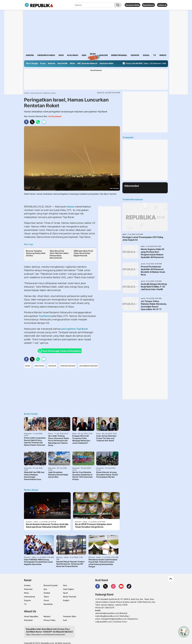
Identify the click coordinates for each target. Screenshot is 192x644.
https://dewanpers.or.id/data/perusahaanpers (46, 634)
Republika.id (148, 5)
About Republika (31, 616)
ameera (30, 55)
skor (61, 55)
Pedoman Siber (70, 616)
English (66, 600)
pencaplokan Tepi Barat (74, 329)
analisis (103, 55)
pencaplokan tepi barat (89, 366)
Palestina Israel (49, 93)
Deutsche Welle (132, 5)
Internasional (36, 93)
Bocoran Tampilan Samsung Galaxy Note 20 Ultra (36, 253)
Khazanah (28, 589)
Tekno (46, 597)
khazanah (73, 55)
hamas (28, 366)
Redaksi (47, 616)
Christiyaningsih (55, 116)
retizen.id (162, 5)
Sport (65, 593)
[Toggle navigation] (27, 5)
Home (26, 93)
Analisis (47, 593)
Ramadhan (48, 604)
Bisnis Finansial (119, 55)
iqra (84, 55)
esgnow (135, 55)
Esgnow (27, 600)
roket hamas (39, 366)
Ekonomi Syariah (46, 55)
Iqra (45, 589)
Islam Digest (68, 589)
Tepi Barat (44, 316)
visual (146, 55)
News (93, 54)
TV (155, 55)
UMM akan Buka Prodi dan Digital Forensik (83, 253)
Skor (65, 585)
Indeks (163, 55)
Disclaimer (28, 620)
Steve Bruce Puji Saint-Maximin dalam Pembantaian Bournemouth (59, 254)
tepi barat (52, 366)
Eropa (43, 63)
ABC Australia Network (87, 63)
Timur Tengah (32, 63)
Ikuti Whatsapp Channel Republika (60, 351)
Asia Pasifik (62, 63)
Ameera (27, 585)
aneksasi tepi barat (68, 366)
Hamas (70, 207)
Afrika (72, 63)
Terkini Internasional (133, 199)
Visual (46, 600)
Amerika (51, 63)
